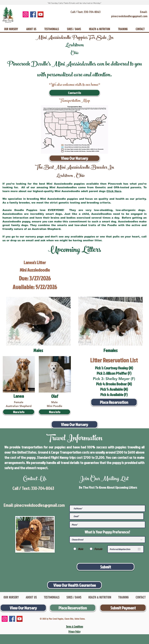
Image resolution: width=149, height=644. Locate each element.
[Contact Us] (74, 93)
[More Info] (19, 412)
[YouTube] (41, 14)
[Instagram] (26, 14)
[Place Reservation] (114, 402)
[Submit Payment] (123, 608)
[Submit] (106, 567)
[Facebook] (33, 14)
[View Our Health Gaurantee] (74, 585)
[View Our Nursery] (74, 158)
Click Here (114, 191)
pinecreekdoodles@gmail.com (40, 505)
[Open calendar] (139, 549)
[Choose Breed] (107, 540)
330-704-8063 (43, 488)
